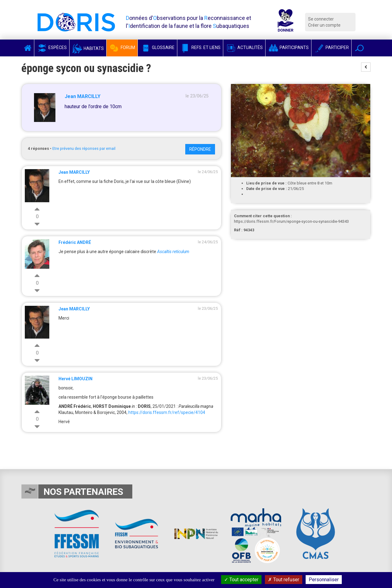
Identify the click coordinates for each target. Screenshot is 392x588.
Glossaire (157, 47)
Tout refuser (284, 580)
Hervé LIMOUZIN (75, 379)
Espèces (52, 47)
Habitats (88, 48)
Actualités (244, 47)
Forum (122, 47)
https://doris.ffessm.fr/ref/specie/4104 (167, 412)
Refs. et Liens (200, 47)
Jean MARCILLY (83, 96)
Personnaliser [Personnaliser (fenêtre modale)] (324, 580)
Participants (288, 47)
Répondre (200, 149)
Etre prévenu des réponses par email (84, 148)
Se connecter (321, 19)
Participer (331, 47)
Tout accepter (241, 580)
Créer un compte (324, 25)
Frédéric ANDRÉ (75, 242)
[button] (359, 48)
